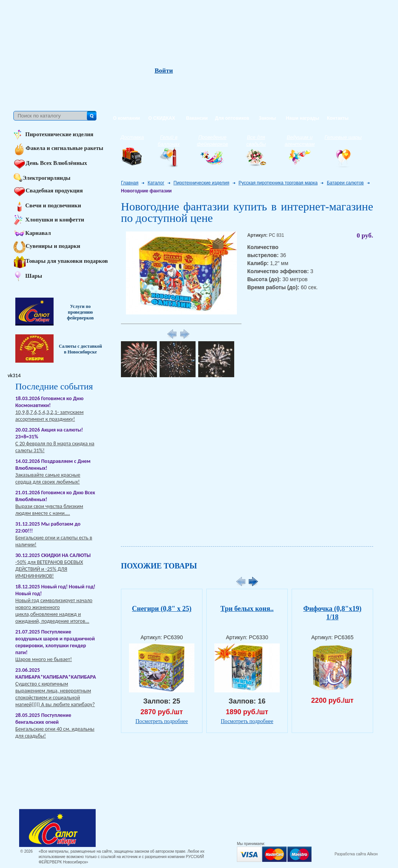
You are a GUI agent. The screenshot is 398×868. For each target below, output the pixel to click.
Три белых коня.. (247, 609)
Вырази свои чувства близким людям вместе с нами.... (49, 510)
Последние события (54, 386)
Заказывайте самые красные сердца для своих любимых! (48, 478)
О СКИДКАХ (162, 118)
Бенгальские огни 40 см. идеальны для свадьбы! (55, 732)
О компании (126, 118)
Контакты (338, 118)
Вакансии (197, 118)
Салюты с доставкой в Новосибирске (81, 349)
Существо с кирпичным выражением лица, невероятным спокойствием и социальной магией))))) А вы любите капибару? (55, 694)
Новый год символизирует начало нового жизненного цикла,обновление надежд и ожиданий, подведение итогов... (54, 611)
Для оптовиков (232, 118)
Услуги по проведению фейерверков (80, 312)
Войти (164, 71)
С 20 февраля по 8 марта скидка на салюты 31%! (55, 447)
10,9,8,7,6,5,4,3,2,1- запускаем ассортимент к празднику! (49, 416)
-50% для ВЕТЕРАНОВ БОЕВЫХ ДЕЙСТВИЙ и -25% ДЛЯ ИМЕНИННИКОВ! (49, 569)
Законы (267, 118)
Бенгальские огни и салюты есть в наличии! (54, 541)
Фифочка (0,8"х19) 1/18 (332, 613)
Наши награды (303, 118)
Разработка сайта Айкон (356, 854)
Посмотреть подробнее (162, 721)
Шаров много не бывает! (44, 659)
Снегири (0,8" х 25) (162, 609)
